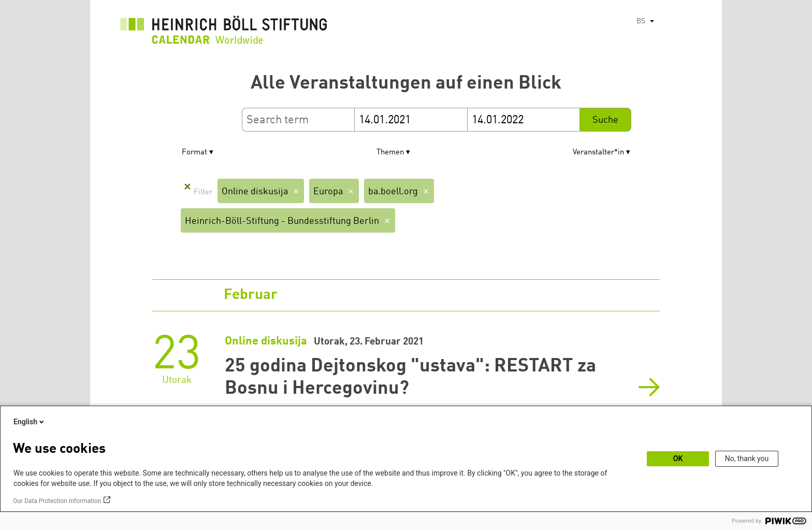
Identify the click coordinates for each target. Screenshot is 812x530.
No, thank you (747, 459)
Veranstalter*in (598, 153)
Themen (390, 153)
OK (678, 459)
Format (194, 153)
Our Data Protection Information (57, 501)
